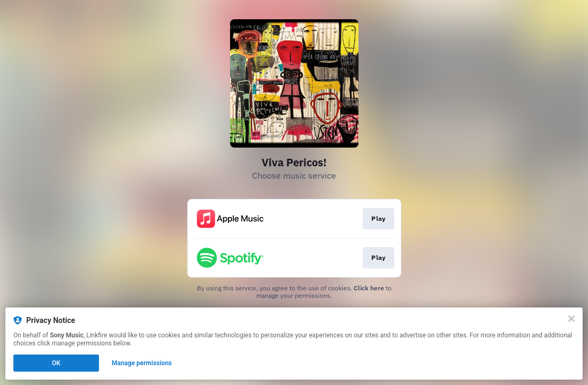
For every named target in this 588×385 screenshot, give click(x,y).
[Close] (571, 319)
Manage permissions (142, 363)
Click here (369, 288)
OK (56, 363)
